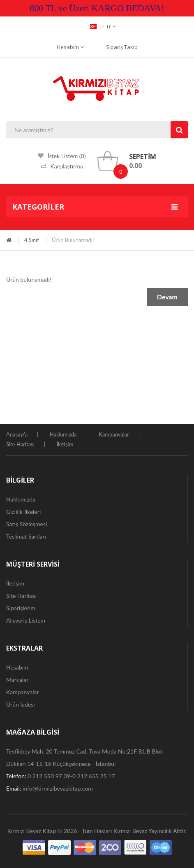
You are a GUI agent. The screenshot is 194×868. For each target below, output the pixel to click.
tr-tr (103, 26)
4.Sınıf (32, 240)
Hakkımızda (63, 434)
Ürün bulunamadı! (73, 240)
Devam (167, 297)
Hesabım (70, 47)
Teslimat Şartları (26, 536)
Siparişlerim (21, 608)
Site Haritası (20, 444)
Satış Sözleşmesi (27, 524)
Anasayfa (17, 434)
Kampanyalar (114, 434)
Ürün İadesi (21, 704)
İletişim (65, 444)
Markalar (17, 680)
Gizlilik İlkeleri (23, 512)
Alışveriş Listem (26, 620)
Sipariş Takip (122, 47)
